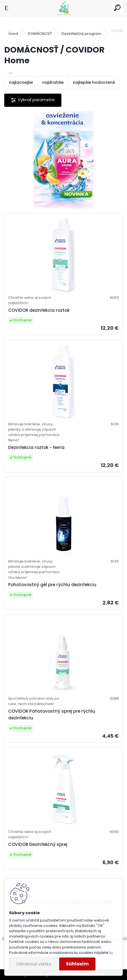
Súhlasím (77, 964)
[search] (117, 8)
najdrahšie (53, 82)
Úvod (13, 34)
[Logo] (63, 8)
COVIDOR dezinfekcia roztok (39, 310)
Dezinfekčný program (82, 34)
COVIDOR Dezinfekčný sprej (38, 844)
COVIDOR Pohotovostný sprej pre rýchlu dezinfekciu (52, 714)
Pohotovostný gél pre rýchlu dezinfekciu (52, 585)
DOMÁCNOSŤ (40, 34)
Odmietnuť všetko (34, 964)
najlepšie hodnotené (94, 82)
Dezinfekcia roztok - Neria (36, 447)
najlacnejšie (21, 82)
